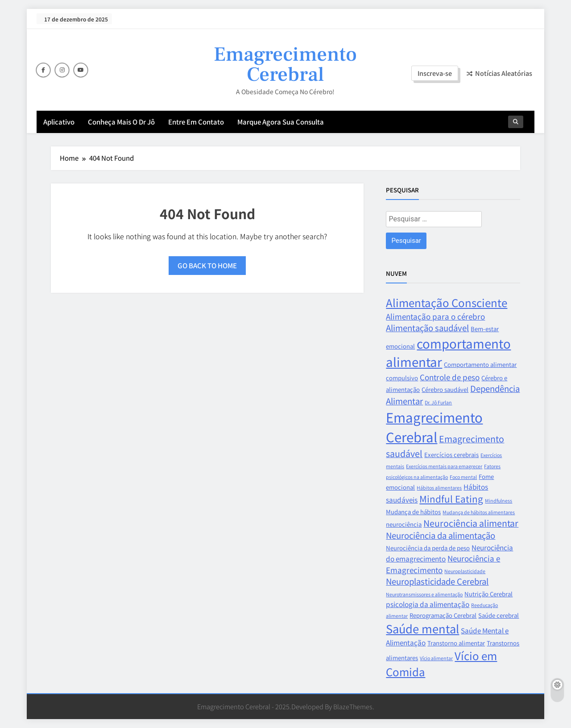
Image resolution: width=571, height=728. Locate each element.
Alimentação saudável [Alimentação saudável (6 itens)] (427, 328)
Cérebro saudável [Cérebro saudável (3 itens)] (445, 389)
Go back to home (207, 265)
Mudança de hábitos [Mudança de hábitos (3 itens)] (413, 512)
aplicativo (59, 122)
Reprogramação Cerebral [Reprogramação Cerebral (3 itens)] (443, 615)
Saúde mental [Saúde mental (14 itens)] (422, 628)
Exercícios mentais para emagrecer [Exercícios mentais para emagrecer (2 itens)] (444, 466)
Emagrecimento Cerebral (285, 64)
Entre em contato (196, 122)
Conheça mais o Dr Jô (121, 122)
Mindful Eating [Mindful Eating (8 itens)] (451, 499)
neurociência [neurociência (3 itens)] (404, 524)
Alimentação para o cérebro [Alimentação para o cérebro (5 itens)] (435, 316)
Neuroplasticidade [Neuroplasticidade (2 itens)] (465, 571)
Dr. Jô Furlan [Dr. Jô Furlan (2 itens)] (438, 402)
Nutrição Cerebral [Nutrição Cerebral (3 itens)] (488, 594)
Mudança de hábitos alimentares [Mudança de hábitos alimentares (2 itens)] (479, 512)
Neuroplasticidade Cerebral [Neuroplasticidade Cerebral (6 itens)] (437, 581)
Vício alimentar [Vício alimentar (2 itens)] (436, 658)
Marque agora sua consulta (281, 122)
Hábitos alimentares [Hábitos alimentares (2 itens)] (439, 488)
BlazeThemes (353, 706)
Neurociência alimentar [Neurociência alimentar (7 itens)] (471, 523)
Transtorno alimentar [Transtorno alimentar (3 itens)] (456, 643)
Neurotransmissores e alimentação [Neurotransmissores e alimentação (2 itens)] (424, 594)
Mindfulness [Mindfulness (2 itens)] (499, 501)
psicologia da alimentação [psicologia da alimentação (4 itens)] (428, 604)
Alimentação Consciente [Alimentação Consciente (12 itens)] (447, 302)
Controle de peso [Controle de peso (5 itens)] (450, 377)
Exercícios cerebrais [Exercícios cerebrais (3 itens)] (451, 455)
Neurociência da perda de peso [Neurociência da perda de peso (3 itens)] (428, 548)
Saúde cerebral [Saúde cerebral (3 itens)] (499, 615)
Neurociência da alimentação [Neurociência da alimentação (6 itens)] (441, 535)
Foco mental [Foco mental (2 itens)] (463, 477)
